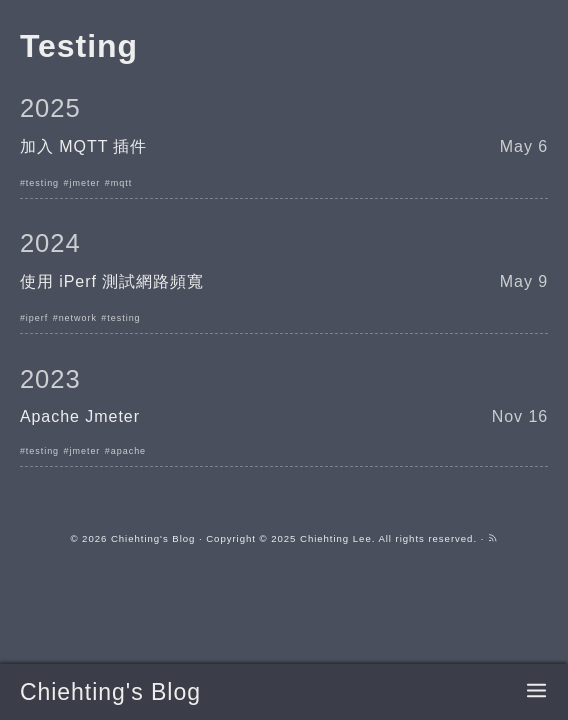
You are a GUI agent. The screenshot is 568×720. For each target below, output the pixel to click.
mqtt (121, 183)
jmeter (85, 183)
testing (42, 183)
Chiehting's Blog (110, 692)
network (78, 318)
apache (128, 451)
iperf (37, 318)
